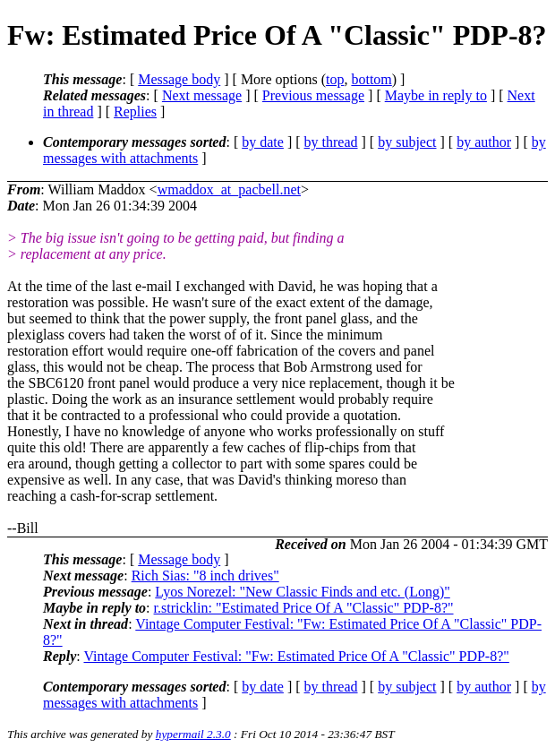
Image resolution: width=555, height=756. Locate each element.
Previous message (313, 95)
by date (263, 142)
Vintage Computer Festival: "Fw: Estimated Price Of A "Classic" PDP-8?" (296, 656)
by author (484, 142)
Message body (179, 79)
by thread (331, 142)
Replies (135, 112)
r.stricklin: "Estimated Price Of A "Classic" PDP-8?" (304, 608)
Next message (202, 95)
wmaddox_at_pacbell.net (229, 189)
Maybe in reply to (436, 95)
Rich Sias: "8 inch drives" (205, 576)
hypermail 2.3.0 (193, 734)
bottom (371, 79)
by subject (407, 142)
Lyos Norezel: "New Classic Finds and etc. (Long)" (302, 592)
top (335, 79)
